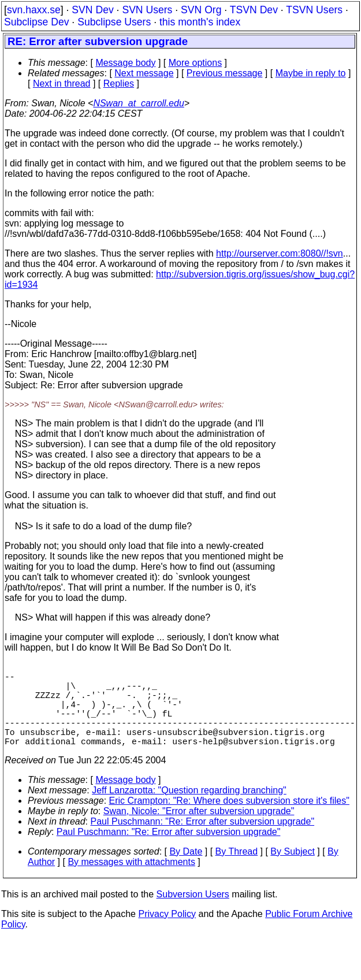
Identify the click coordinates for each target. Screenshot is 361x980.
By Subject (292, 870)
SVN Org (201, 10)
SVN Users (147, 10)
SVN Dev (92, 10)
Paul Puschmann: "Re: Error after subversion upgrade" (203, 840)
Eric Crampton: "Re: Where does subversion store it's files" (229, 819)
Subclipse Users (114, 22)
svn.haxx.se (34, 10)
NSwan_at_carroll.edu (138, 103)
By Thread (237, 870)
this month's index (200, 22)
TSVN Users (314, 10)
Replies (119, 83)
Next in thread (62, 83)
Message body (125, 63)
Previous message (225, 73)
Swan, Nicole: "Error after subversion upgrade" (199, 829)
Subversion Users (193, 913)
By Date (186, 870)
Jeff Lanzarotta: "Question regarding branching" (189, 809)
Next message (144, 73)
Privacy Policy (167, 932)
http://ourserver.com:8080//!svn (280, 253)
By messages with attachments (131, 880)
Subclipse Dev (36, 22)
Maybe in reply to (311, 73)
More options (196, 63)
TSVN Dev (254, 10)
